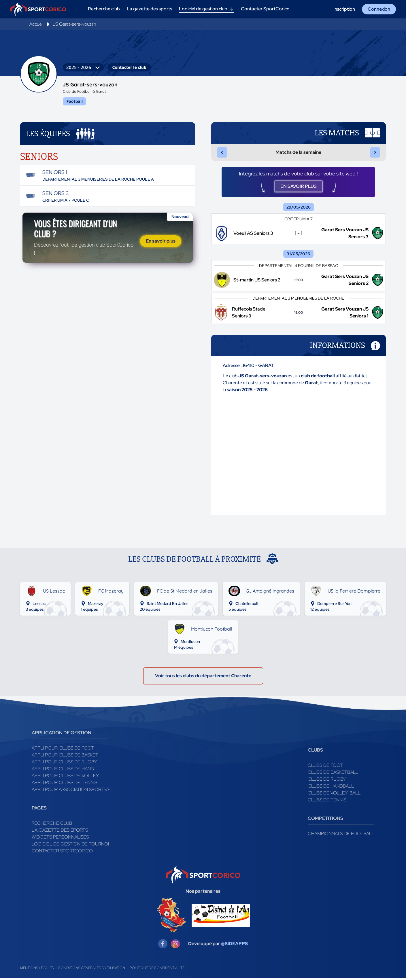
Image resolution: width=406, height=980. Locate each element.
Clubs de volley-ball (334, 796)
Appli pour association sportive (71, 792)
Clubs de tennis (327, 803)
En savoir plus (161, 242)
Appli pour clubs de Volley (65, 778)
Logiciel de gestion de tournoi (70, 847)
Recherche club (52, 826)
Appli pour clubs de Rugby (64, 765)
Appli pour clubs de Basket (65, 758)
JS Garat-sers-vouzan (74, 24)
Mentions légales (37, 971)
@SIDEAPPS (234, 946)
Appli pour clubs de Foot (63, 751)
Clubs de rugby (327, 782)
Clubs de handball (331, 789)
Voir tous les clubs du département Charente (203, 679)
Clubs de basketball (333, 775)
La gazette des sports (60, 833)
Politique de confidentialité (157, 971)
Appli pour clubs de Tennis (64, 785)
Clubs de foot (325, 768)
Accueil (36, 24)
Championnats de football (341, 836)
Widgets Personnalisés (60, 840)
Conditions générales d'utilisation (92, 971)
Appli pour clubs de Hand (63, 772)
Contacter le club (129, 67)
